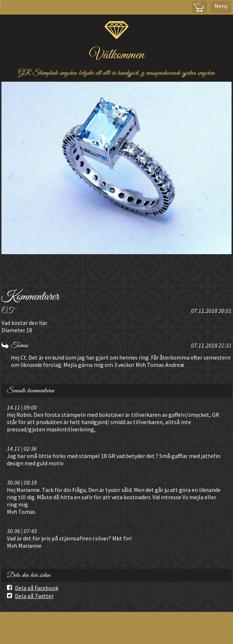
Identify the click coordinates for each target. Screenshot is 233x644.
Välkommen (117, 55)
